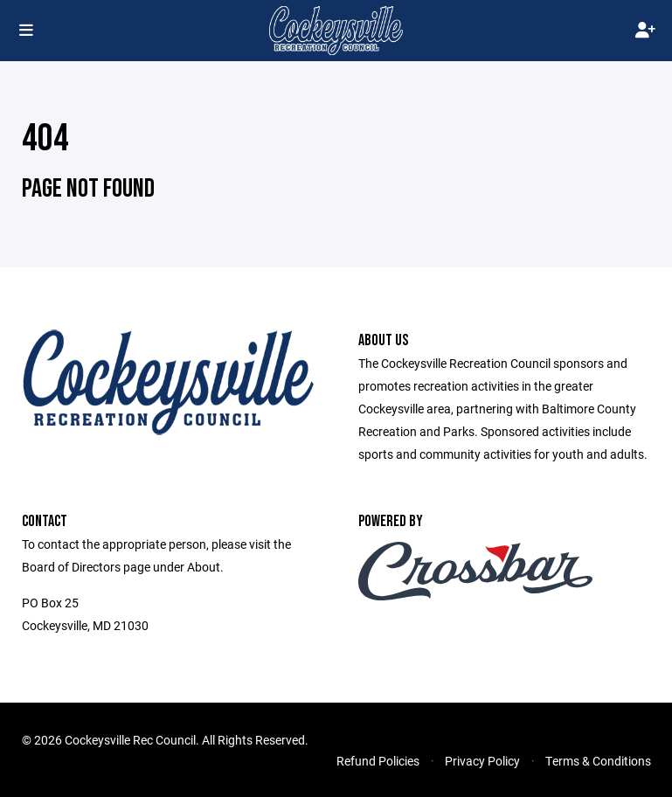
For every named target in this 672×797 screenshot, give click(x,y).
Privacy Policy (482, 761)
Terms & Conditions (598, 761)
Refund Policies (378, 761)
